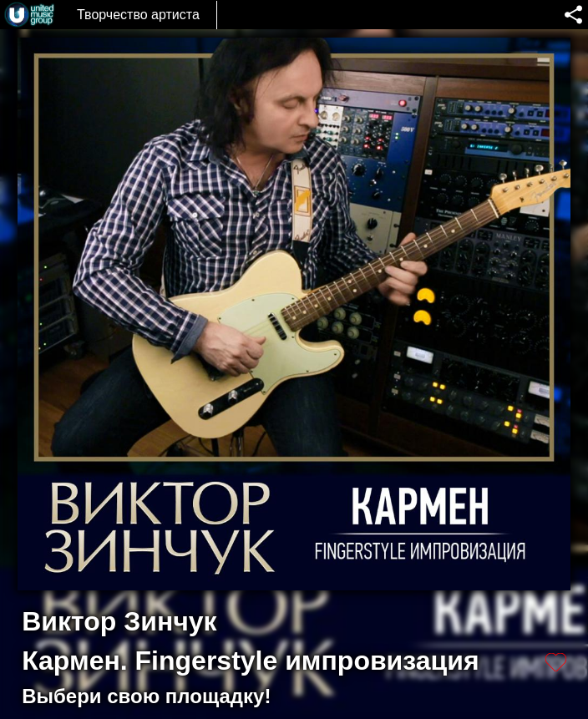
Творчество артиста (138, 15)
